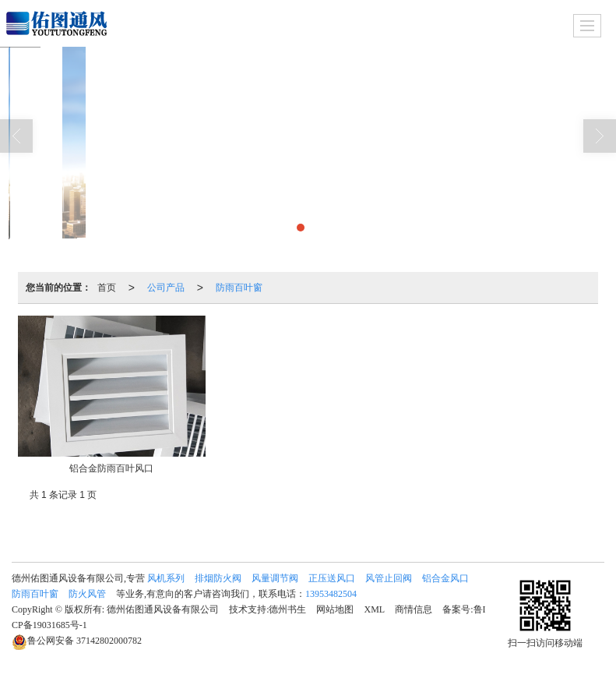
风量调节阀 (275, 578)
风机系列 (166, 578)
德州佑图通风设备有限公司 (163, 609)
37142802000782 (77, 641)
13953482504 (331, 594)
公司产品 (166, 288)
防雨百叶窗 (239, 288)
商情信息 (414, 609)
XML (374, 609)
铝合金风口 (445, 578)
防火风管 (87, 594)
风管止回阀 (389, 578)
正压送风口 (332, 578)
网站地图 (335, 609)
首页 (107, 288)
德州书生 (287, 609)
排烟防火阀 (218, 578)
